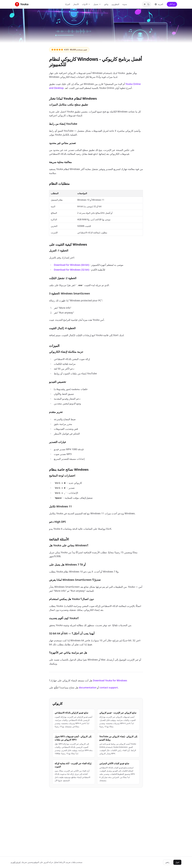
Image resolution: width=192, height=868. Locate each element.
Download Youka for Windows (110, 680)
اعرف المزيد (16, 862)
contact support (109, 687)
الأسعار (76, 4)
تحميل (97, 4)
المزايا (68, 4)
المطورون (115, 4)
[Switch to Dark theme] (148, 4)
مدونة (125, 4)
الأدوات (86, 4)
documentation (88, 687)
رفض (167, 862)
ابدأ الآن (172, 4)
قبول (177, 862)
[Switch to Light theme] (145, 4)
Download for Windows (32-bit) (72, 270)
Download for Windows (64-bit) (72, 265)
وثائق (106, 4)
